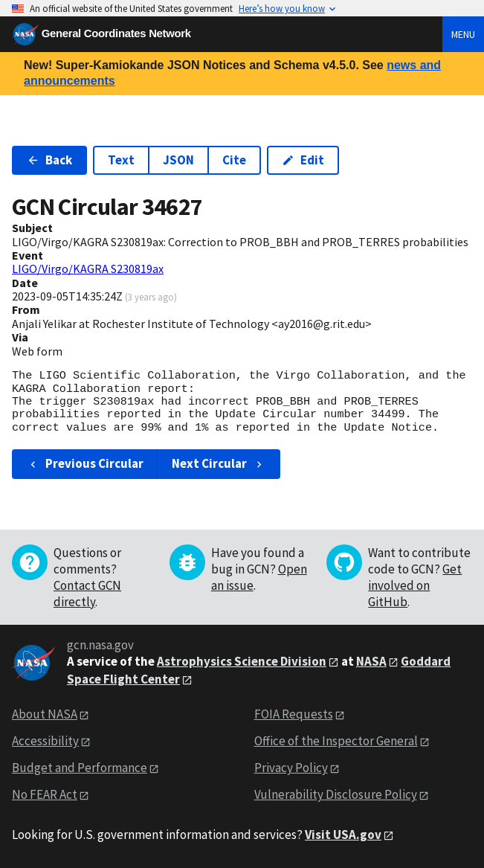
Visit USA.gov (343, 835)
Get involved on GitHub (415, 585)
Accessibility (45, 741)
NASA (371, 661)
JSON (178, 160)
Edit (303, 160)
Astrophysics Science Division (242, 661)
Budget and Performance (80, 768)
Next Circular (219, 463)
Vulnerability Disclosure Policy (336, 794)
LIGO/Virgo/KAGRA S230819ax (88, 269)
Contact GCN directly (87, 594)
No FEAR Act (45, 794)
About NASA (45, 714)
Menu (463, 34)
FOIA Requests (294, 714)
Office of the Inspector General (336, 741)
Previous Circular (85, 463)
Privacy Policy (291, 768)
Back (49, 160)
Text (121, 160)
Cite (234, 160)
